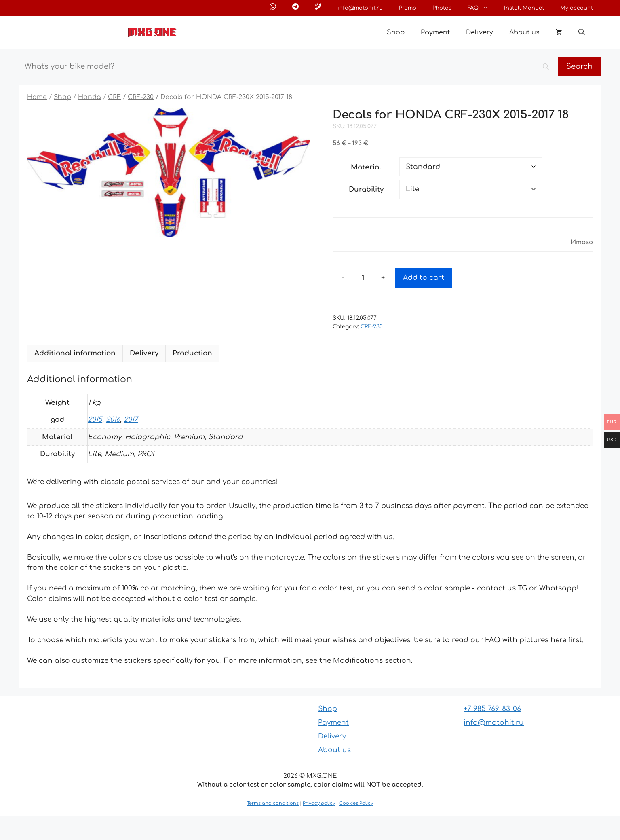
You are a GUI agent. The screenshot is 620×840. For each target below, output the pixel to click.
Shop (396, 32)
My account (577, 8)
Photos (442, 8)
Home (37, 97)
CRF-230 (141, 97)
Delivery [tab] (144, 353)
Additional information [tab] (75, 353)
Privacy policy (319, 803)
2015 (95, 420)
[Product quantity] (363, 278)
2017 (131, 420)
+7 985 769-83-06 (492, 709)
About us (524, 32)
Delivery (480, 32)
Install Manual (524, 8)
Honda (90, 97)
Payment (435, 32)
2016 (113, 420)
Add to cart (424, 278)
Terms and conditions (273, 803)
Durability (366, 189)
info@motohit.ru (360, 8)
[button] (582, 32)
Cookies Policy (356, 803)
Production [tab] (192, 353)
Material (366, 167)
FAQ (482, 8)
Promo (408, 8)
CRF (114, 97)
